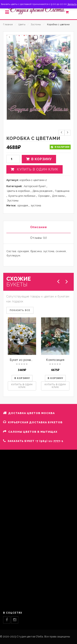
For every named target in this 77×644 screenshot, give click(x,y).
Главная (8, 25)
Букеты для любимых (22, 196)
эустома (36, 205)
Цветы (22, 25)
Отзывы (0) (39, 238)
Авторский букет (35, 186)
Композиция (55, 360)
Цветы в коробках (18, 191)
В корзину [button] (22, 378)
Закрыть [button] (72, 4)
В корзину (41, 159)
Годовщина (62, 191)
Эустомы (36, 25)
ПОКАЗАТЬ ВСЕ (20, 310)
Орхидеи (44, 196)
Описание (39, 227)
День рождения (43, 191)
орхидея (23, 205)
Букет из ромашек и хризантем (33, 360)
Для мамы (58, 196)
